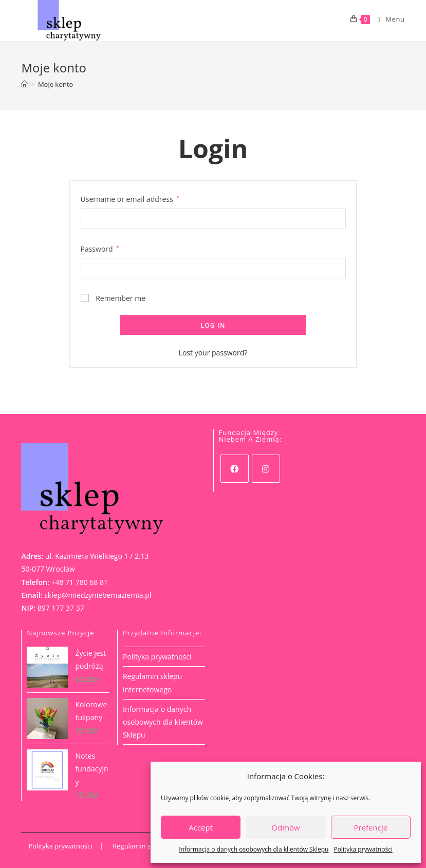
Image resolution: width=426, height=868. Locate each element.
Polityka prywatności (363, 849)
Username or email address (130, 199)
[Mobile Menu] (387, 19)
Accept (201, 827)
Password (100, 249)
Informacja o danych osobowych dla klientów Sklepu (254, 849)
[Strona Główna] (24, 84)
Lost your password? (213, 353)
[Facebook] (235, 469)
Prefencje (371, 827)
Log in (213, 325)
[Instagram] (266, 469)
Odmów (285, 827)
